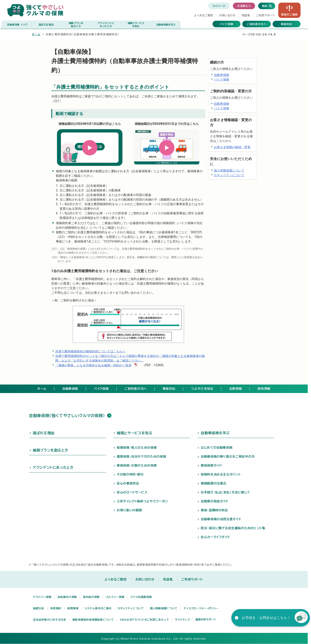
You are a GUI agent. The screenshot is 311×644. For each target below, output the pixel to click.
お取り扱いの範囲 (129, 510)
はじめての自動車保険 (217, 448)
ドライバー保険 (42, 597)
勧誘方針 (39, 608)
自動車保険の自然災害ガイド (221, 519)
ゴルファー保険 (115, 597)
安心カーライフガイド (215, 537)
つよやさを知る (202, 389)
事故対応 (287, 24)
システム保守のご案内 (98, 608)
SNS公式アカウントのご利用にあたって (144, 620)
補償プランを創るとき (51, 450)
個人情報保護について (229, 170)
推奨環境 (73, 608)
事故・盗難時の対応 (214, 510)
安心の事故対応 (128, 483)
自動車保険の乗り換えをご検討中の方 (228, 457)
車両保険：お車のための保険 (137, 465)
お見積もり (244, 6)
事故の (289, 14)
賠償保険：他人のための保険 (137, 448)
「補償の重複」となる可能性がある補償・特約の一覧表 (93, 365)
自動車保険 (17, 25)
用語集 (246, 15)
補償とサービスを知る (135, 433)
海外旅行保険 (91, 597)
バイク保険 (227, 24)
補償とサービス (136, 25)
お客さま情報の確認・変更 (232, 147)
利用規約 (56, 608)
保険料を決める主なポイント (221, 474)
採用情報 (264, 389)
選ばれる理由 (46, 25)
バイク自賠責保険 (141, 597)
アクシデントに (106, 25)
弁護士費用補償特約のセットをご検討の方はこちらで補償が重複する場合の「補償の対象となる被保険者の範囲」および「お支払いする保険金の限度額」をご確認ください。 (130, 358)
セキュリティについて (229, 175)
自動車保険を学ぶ (166, 25)
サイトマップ (182, 620)
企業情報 (236, 389)
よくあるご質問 (203, 15)
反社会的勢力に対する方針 (50, 620)
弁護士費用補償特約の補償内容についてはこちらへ (90, 351)
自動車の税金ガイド (215, 501)
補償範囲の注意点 (214, 483)
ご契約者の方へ (257, 24)
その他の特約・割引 (130, 474)
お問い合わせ (227, 15)
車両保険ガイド (211, 465)
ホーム (36, 34)
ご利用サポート (265, 15)
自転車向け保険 (67, 597)
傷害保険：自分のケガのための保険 (141, 457)
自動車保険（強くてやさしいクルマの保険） (67, 416)
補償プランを (76, 25)
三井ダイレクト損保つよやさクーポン (142, 501)
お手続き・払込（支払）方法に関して (225, 492)
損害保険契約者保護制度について (93, 620)
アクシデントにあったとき (53, 467)
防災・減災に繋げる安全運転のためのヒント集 (233, 528)
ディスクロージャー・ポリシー (201, 608)
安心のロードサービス (132, 492)
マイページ (219, 6)
